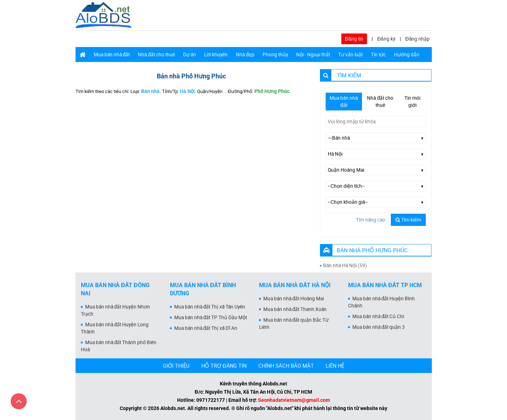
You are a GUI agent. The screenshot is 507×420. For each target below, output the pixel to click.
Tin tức (378, 55)
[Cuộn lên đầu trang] (19, 401)
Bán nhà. (151, 91)
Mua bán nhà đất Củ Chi (378, 316)
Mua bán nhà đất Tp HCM (385, 285)
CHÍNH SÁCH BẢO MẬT (286, 365)
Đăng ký (386, 39)
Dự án (190, 55)
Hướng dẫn (407, 55)
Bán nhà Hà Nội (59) (345, 265)
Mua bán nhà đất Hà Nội (295, 285)
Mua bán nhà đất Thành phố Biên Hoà (119, 346)
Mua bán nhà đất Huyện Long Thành (115, 328)
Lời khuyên (216, 55)
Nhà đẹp (245, 55)
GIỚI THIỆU (176, 365)
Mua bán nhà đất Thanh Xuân (295, 309)
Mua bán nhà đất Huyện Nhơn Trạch (116, 310)
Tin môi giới (412, 102)
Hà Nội (188, 91)
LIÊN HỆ (335, 365)
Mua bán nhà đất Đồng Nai (115, 289)
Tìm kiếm (408, 220)
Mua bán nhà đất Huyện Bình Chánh (382, 302)
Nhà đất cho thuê (156, 55)
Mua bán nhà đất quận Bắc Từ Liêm (294, 323)
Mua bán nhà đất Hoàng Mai (294, 299)
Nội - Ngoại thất (313, 55)
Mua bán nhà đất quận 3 (379, 327)
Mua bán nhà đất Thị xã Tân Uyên (210, 307)
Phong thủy (275, 55)
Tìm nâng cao (371, 220)
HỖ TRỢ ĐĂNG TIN (224, 365)
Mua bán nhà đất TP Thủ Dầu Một (211, 317)
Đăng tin (354, 39)
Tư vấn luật (350, 55)
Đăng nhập (418, 39)
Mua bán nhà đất (112, 55)
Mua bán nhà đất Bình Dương (203, 289)
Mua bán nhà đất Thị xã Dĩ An (206, 328)
